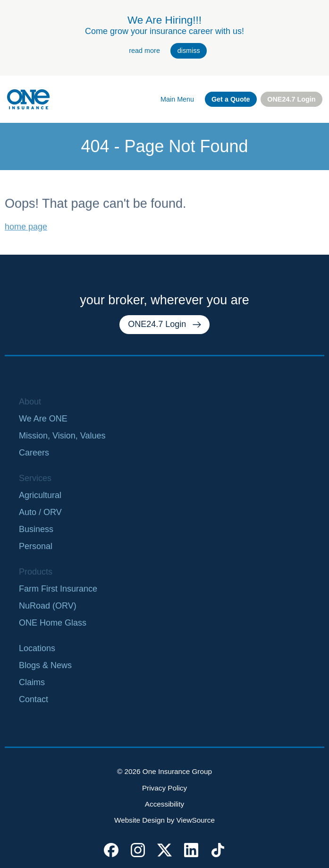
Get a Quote (231, 99)
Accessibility (164, 804)
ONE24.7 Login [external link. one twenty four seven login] (291, 99)
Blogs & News (45, 665)
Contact (34, 699)
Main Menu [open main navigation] (177, 99)
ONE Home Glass (53, 623)
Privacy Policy (164, 788)
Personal (36, 546)
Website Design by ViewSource (164, 820)
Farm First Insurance (58, 589)
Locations (37, 648)
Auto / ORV (40, 512)
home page (26, 232)
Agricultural (40, 495)
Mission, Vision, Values (62, 436)
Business (36, 529)
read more (144, 51)
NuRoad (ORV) (48, 606)
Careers (34, 453)
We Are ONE (43, 419)
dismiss (189, 51)
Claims (32, 682)
